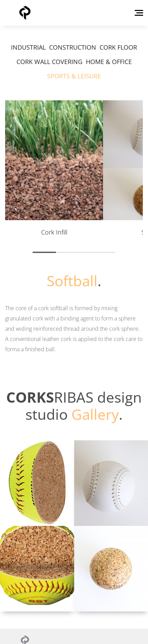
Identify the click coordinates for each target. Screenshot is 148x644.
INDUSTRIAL (28, 47)
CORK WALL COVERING (49, 62)
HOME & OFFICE (109, 62)
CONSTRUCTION (73, 47)
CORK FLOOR (118, 47)
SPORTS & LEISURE (74, 76)
